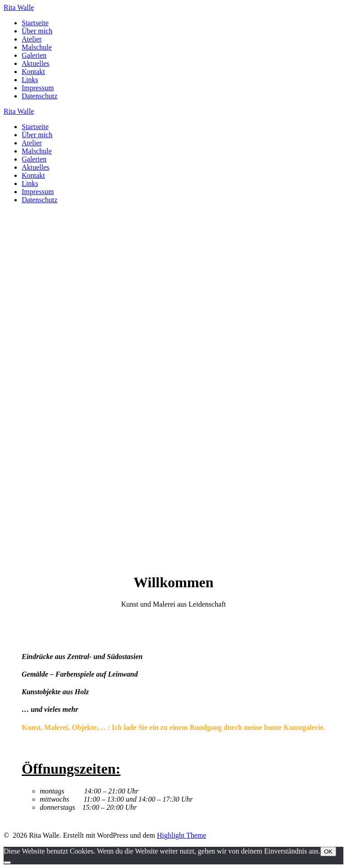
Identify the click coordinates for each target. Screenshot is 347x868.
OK (328, 852)
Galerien (34, 55)
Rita (19, 7)
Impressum (38, 88)
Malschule (37, 47)
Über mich (37, 31)
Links (30, 80)
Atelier (32, 39)
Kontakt (33, 72)
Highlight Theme (181, 835)
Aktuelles (35, 63)
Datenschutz (40, 96)
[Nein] (7, 863)
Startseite (35, 23)
